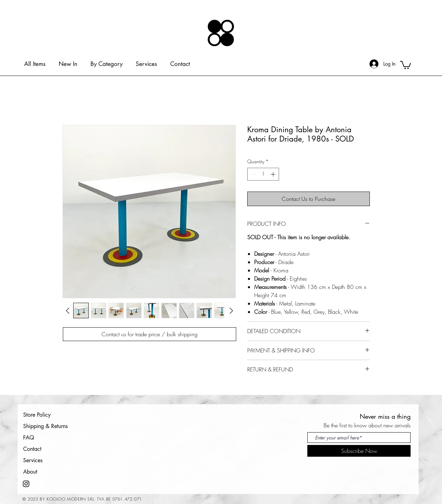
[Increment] (274, 174)
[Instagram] (26, 484)
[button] (406, 65)
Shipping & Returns (45, 426)
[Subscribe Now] (359, 451)
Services (33, 460)
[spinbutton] (263, 174)
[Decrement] (253, 174)
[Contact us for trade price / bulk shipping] (150, 334)
